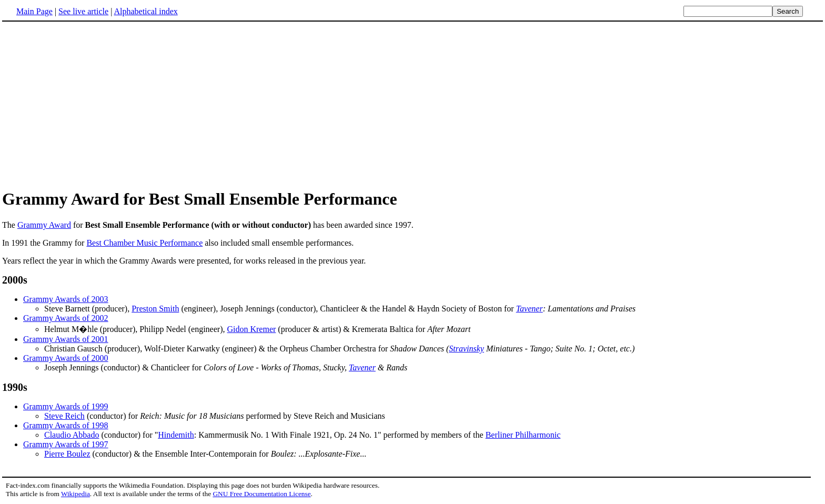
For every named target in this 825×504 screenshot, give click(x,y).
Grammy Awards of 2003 (66, 299)
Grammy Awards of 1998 (66, 425)
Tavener (530, 309)
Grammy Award (44, 225)
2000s (15, 280)
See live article (83, 11)
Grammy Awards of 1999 (66, 406)
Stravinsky (466, 349)
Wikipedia (76, 494)
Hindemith (176, 435)
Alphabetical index (145, 11)
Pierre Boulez (67, 454)
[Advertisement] (413, 105)
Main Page (34, 11)
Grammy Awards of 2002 (66, 318)
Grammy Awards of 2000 (66, 358)
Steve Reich (64, 416)
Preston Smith (155, 309)
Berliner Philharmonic (523, 435)
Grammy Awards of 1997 (66, 444)
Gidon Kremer (251, 329)
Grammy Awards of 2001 (66, 339)
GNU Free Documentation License (261, 494)
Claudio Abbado (72, 435)
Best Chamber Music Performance (144, 243)
